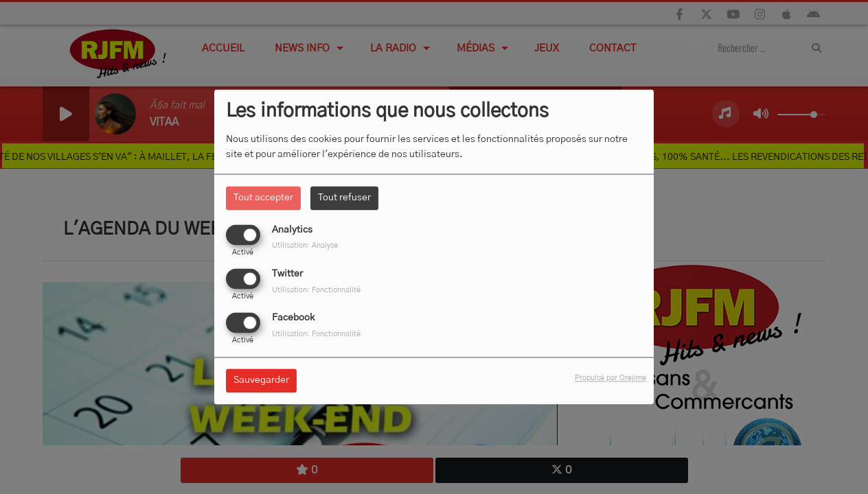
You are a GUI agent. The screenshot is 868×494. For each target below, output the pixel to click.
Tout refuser (344, 198)
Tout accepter (263, 198)
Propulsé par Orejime (610, 378)
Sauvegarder (261, 381)
